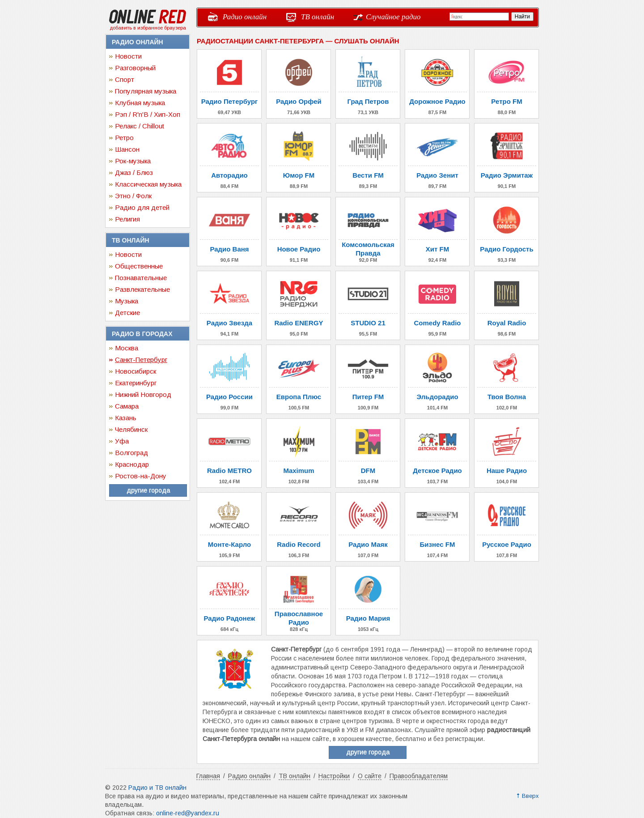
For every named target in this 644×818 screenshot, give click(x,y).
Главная (208, 776)
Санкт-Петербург (141, 360)
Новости (128, 56)
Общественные (139, 266)
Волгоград (131, 453)
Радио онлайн (245, 17)
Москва (127, 348)
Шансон (127, 149)
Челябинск (131, 429)
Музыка (127, 301)
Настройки (334, 776)
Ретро (124, 138)
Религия (127, 219)
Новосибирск (136, 371)
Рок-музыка (133, 161)
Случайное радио (393, 17)
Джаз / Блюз (134, 173)
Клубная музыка (140, 103)
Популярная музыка (146, 91)
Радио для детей (142, 207)
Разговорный (135, 68)
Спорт (125, 79)
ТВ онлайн (318, 17)
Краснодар (132, 464)
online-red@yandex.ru (188, 813)
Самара (127, 406)
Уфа (122, 441)
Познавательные (141, 278)
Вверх (530, 796)
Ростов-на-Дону (141, 476)
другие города (148, 490)
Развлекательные (142, 289)
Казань (126, 418)
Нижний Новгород (143, 394)
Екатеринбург (136, 383)
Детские (127, 313)
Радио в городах (142, 334)
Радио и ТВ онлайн (157, 788)
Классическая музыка (148, 184)
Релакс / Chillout (140, 126)
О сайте (370, 776)
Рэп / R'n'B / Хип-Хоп (148, 114)
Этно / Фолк (133, 196)
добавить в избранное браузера (148, 28)
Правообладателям (419, 776)
